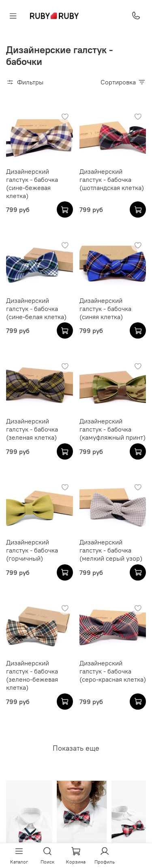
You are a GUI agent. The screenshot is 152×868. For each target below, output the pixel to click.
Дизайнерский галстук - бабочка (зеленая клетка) (32, 429)
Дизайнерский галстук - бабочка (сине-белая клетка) (36, 309)
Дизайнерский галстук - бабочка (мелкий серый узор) (111, 550)
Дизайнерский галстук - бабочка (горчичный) (32, 550)
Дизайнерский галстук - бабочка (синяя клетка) (105, 309)
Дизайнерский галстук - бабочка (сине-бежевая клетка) (32, 184)
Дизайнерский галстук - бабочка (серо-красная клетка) (113, 671)
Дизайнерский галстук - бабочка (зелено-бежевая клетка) (32, 675)
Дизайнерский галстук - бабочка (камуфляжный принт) (112, 429)
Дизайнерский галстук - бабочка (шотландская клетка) (112, 179)
